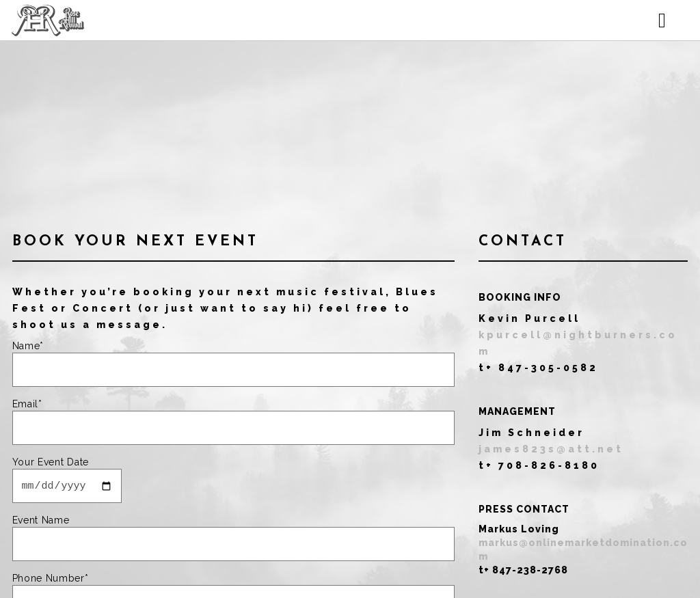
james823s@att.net (551, 449)
